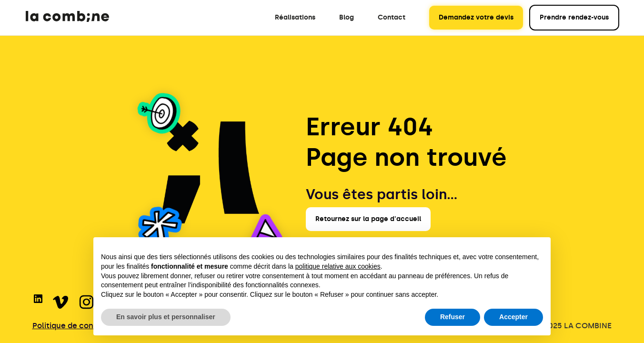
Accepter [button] (513, 317)
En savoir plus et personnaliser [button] (166, 317)
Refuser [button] (453, 317)
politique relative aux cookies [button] (338, 266)
